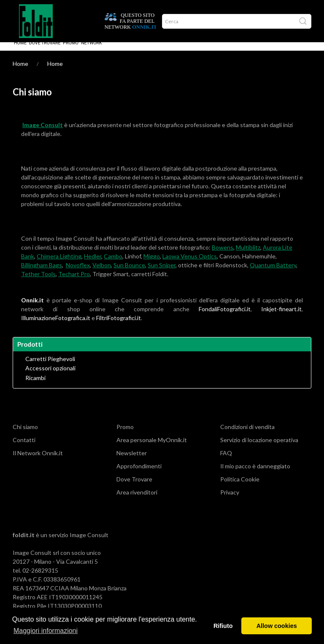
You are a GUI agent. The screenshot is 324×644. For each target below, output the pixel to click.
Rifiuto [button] (223, 626)
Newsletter (132, 461)
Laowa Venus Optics (190, 265)
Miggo (152, 265)
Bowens (223, 256)
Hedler (93, 265)
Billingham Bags (42, 273)
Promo (71, 51)
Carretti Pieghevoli (50, 367)
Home (20, 51)
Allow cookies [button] (277, 626)
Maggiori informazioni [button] (46, 631)
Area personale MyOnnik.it (152, 448)
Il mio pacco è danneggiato (255, 474)
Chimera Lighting (59, 265)
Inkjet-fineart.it (281, 317)
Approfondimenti (139, 474)
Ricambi (35, 386)
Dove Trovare (45, 51)
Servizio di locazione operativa (259, 448)
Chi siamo (25, 435)
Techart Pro (74, 282)
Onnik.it (32, 308)
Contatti (24, 448)
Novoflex (78, 273)
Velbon (102, 273)
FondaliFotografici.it (225, 317)
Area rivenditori (137, 501)
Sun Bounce (129, 273)
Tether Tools (38, 282)
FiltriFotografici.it (119, 326)
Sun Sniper (162, 273)
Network (92, 51)
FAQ (226, 461)
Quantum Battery (273, 273)
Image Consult (89, 543)
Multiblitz (248, 256)
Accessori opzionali (50, 377)
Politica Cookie (240, 488)
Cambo (113, 265)
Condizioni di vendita (247, 435)
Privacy (230, 501)
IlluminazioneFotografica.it (56, 326)
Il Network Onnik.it (38, 461)
